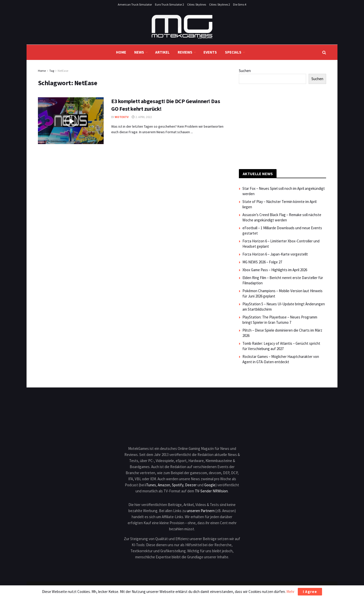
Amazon (164, 485)
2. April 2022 (142, 117)
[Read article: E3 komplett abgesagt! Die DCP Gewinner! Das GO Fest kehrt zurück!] (71, 121)
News (139, 52)
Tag (52, 71)
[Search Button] (324, 52)
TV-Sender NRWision (211, 491)
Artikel (162, 52)
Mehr (290, 592)
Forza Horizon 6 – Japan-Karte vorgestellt (275, 254)
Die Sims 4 (240, 4)
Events (210, 52)
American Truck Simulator (135, 4)
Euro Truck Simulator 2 (169, 4)
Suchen (245, 71)
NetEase (63, 71)
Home (121, 52)
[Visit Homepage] (182, 27)
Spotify (178, 485)
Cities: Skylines (197, 4)
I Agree (310, 592)
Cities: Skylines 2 (220, 4)
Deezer (191, 485)
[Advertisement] (283, 126)
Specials (233, 52)
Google (210, 485)
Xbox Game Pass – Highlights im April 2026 (275, 270)
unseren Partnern (201, 511)
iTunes (151, 485)
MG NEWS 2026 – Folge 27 (262, 262)
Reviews (185, 52)
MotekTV (122, 117)
